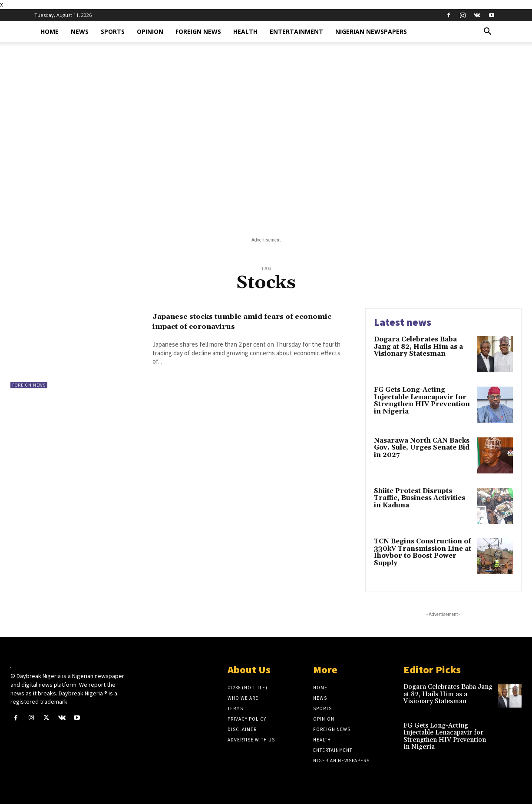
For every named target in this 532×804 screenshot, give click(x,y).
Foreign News (198, 31)
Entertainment (296, 31)
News (80, 31)
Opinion (150, 31)
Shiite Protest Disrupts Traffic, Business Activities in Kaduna (420, 498)
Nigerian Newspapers (371, 31)
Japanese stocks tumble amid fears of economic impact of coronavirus (241, 321)
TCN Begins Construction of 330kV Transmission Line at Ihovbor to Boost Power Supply (423, 552)
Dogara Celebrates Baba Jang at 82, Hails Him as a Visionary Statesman (418, 347)
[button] (488, 32)
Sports (113, 31)
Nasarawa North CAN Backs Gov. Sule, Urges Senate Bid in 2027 (422, 448)
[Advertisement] (266, 157)
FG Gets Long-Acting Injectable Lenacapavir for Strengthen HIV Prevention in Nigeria (422, 401)
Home (50, 31)
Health (245, 31)
